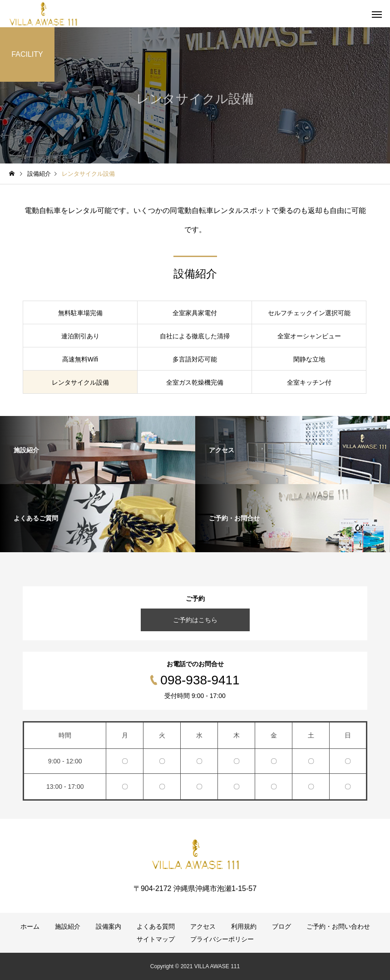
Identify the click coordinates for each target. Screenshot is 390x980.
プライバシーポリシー (222, 939)
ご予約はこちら (195, 620)
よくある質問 (156, 926)
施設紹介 (68, 926)
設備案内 (109, 926)
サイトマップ (156, 939)
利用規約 (244, 926)
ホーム (30, 926)
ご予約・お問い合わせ (338, 926)
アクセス (203, 926)
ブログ (281, 926)
